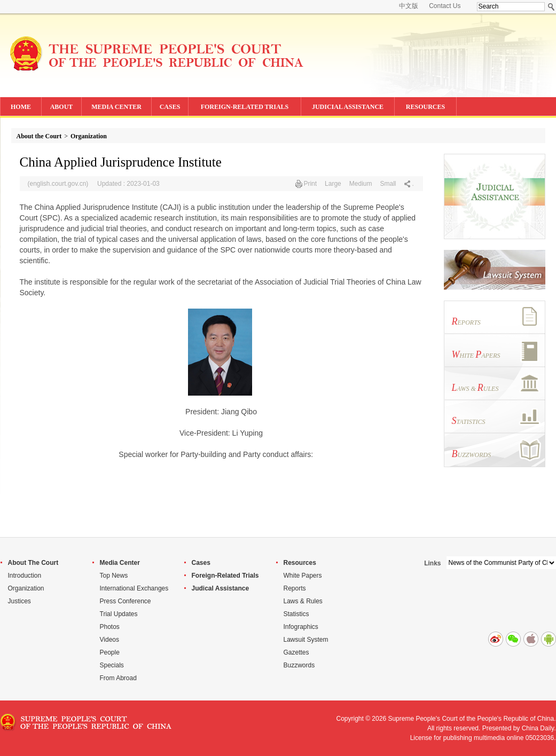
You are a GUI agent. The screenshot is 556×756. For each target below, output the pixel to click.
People (110, 652)
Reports (295, 588)
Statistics (296, 614)
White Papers (303, 576)
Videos (109, 640)
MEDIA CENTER (116, 107)
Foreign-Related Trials (225, 576)
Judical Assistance (221, 588)
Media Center (120, 563)
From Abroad (118, 678)
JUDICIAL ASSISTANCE (348, 107)
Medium (361, 184)
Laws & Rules (303, 601)
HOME (21, 107)
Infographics (301, 627)
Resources (300, 563)
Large (333, 184)
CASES (170, 107)
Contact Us (445, 6)
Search (551, 7)
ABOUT (62, 107)
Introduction (25, 576)
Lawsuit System (306, 640)
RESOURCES (425, 107)
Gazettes (296, 652)
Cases (201, 563)
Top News (114, 576)
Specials (112, 665)
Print (310, 184)
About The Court (33, 563)
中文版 (409, 6)
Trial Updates (119, 614)
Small (388, 184)
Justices (19, 601)
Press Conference (126, 601)
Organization (89, 136)
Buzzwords (299, 665)
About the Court (39, 136)
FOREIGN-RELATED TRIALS (245, 107)
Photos (110, 627)
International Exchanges (134, 588)
